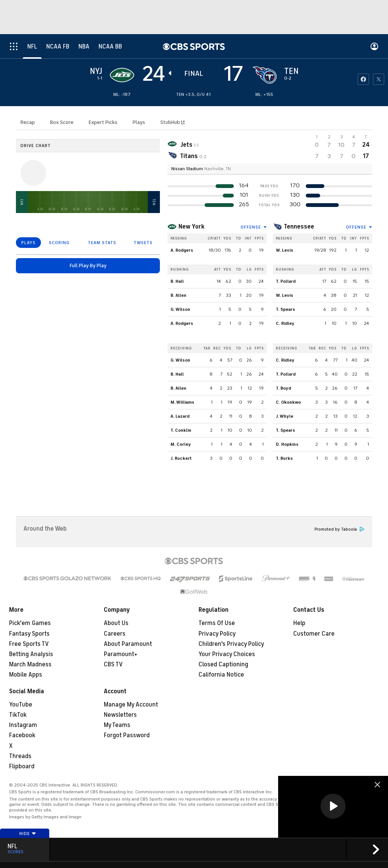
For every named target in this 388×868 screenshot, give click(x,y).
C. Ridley (285, 323)
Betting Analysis (31, 654)
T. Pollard (286, 281)
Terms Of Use (217, 623)
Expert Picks (103, 122)
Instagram (23, 725)
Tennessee (299, 227)
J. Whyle (285, 416)
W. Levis (285, 250)
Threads (20, 756)
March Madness (30, 664)
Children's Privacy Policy (231, 644)
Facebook (22, 735)
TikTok (18, 715)
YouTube (21, 705)
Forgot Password (127, 735)
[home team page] (264, 75)
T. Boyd (283, 388)
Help (299, 623)
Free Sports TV (29, 644)
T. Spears (286, 309)
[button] (333, 806)
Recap (28, 122)
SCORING (59, 243)
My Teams (117, 725)
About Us (116, 623)
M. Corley (181, 444)
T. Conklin (181, 430)
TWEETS (143, 243)
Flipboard (22, 766)
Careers (115, 634)
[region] (333, 807)
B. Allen (178, 295)
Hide (28, 834)
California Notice (221, 675)
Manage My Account (131, 705)
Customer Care (314, 634)
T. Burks (284, 458)
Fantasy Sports (29, 634)
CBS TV (113, 664)
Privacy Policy (217, 634)
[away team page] (122, 75)
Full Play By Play (88, 266)
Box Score (62, 122)
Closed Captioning (223, 664)
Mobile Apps (26, 675)
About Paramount (128, 644)
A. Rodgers (182, 250)
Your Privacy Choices (227, 654)
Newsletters (120, 715)
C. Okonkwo (288, 402)
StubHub (172, 122)
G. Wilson (180, 309)
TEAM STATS (102, 243)
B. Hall (177, 281)
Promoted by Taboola (339, 529)
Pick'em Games (30, 623)
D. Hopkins (287, 444)
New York (192, 227)
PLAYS (28, 243)
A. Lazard (180, 416)
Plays (139, 122)
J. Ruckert (181, 458)
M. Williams (182, 402)
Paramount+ (121, 654)
